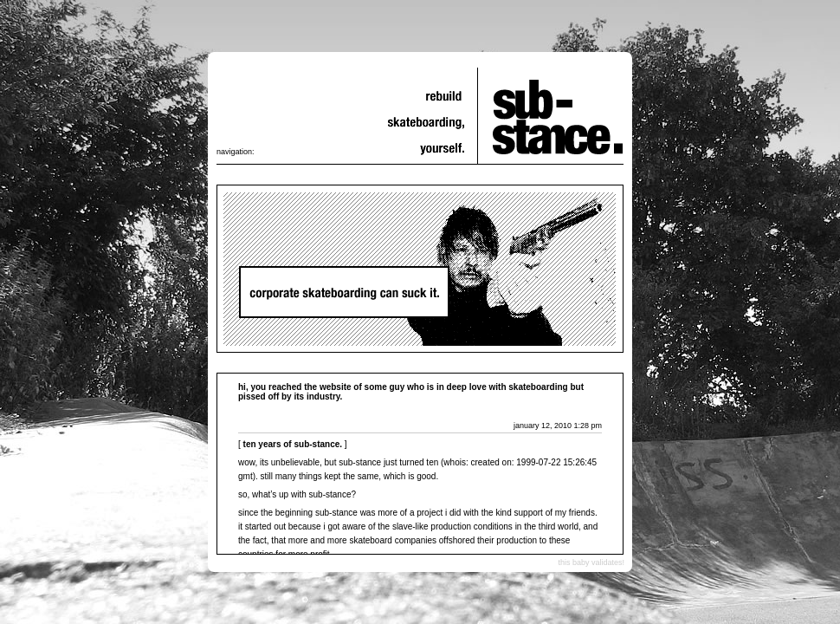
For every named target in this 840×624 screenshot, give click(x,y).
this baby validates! (591, 562)
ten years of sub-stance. (293, 444)
